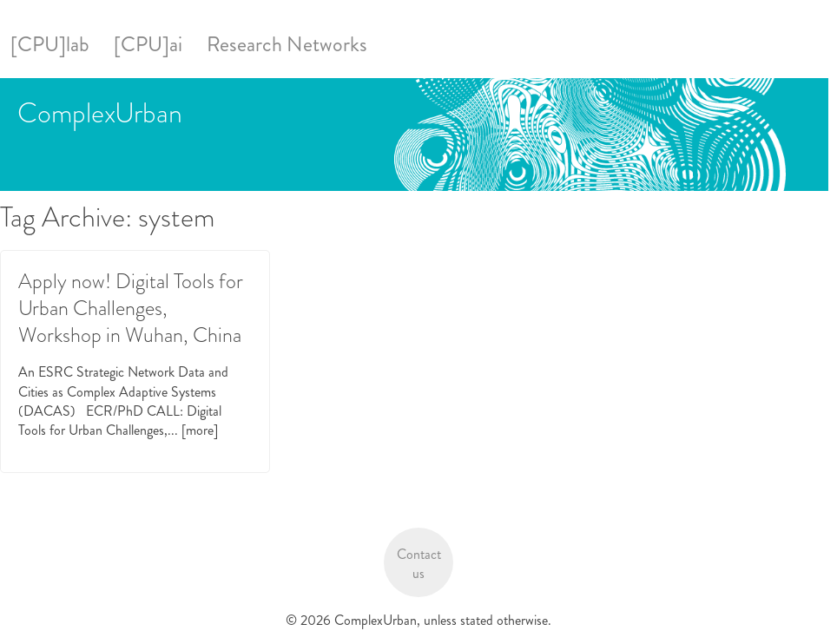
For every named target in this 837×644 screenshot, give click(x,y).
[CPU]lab (50, 44)
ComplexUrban (100, 113)
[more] (200, 430)
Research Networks (287, 44)
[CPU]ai (148, 44)
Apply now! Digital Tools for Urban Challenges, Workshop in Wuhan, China (131, 308)
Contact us (419, 564)
